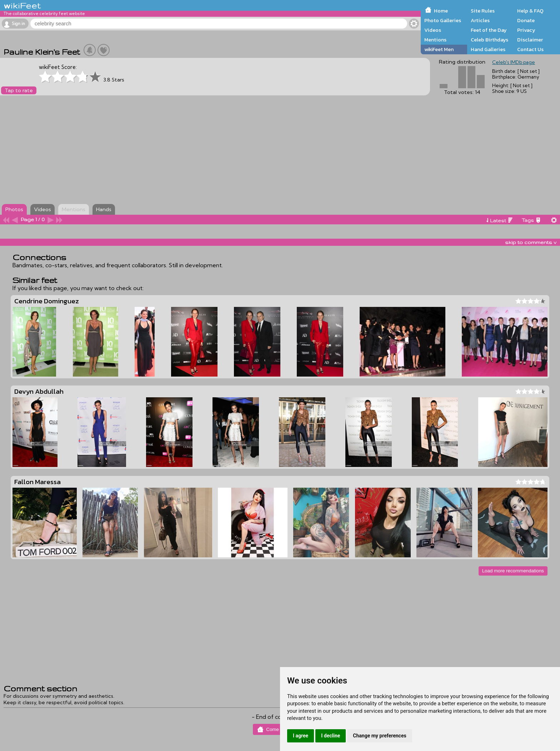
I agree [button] (301, 736)
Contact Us (530, 49)
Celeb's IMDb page (514, 62)
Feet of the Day (489, 30)
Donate (526, 20)
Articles (480, 20)
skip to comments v (531, 242)
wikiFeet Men (439, 49)
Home (441, 11)
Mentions (435, 40)
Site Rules (483, 11)
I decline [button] (331, 736)
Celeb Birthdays (489, 40)
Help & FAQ (530, 11)
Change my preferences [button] (379, 736)
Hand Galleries (488, 49)
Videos (433, 30)
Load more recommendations (513, 571)
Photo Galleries (443, 20)
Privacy (526, 30)
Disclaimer (530, 40)
